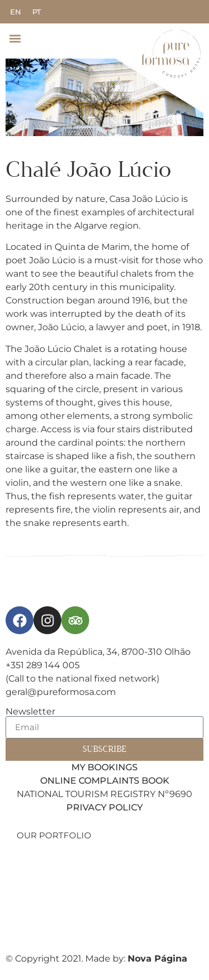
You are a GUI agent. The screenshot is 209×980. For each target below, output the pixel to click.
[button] (15, 38)
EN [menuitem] (16, 12)
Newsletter (30, 712)
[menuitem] (16, 12)
